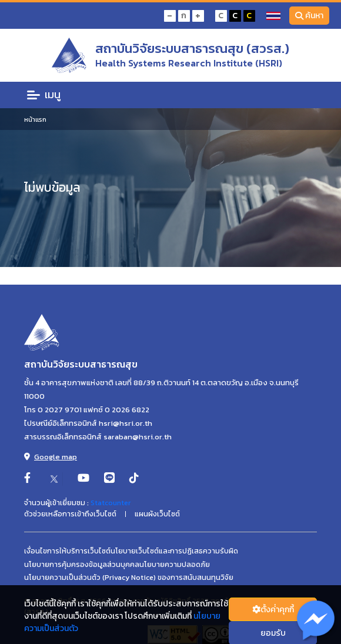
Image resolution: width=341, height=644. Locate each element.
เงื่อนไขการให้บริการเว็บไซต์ (67, 551)
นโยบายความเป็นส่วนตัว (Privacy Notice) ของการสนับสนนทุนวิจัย (129, 578)
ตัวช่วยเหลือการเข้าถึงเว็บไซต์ (70, 514)
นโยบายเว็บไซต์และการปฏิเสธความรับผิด (174, 551)
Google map (51, 457)
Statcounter (111, 503)
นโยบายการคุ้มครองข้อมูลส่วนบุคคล (82, 565)
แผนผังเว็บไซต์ (157, 514)
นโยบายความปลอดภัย (175, 565)
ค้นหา (310, 16)
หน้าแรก (35, 119)
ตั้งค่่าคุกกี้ (273, 610)
